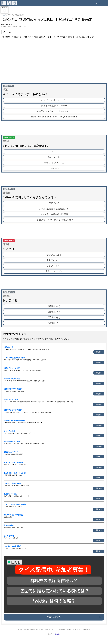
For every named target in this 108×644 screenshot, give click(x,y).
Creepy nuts (54, 157)
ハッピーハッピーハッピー (54, 100)
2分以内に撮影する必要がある (54, 209)
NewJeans (54, 168)
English (58, 634)
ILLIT (54, 152)
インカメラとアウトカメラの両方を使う (54, 220)
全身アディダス (54, 266)
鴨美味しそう (54, 306)
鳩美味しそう (54, 312)
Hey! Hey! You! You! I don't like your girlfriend (54, 117)
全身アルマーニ (54, 260)
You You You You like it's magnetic (54, 111)
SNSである (54, 203)
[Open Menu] (100, 3)
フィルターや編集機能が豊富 (54, 214)
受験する (99, 352)
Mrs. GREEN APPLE (54, 163)
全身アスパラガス (54, 271)
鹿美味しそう (54, 317)
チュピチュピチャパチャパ (54, 106)
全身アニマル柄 (54, 255)
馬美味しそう (54, 323)
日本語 (50, 634)
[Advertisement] (54, 62)
